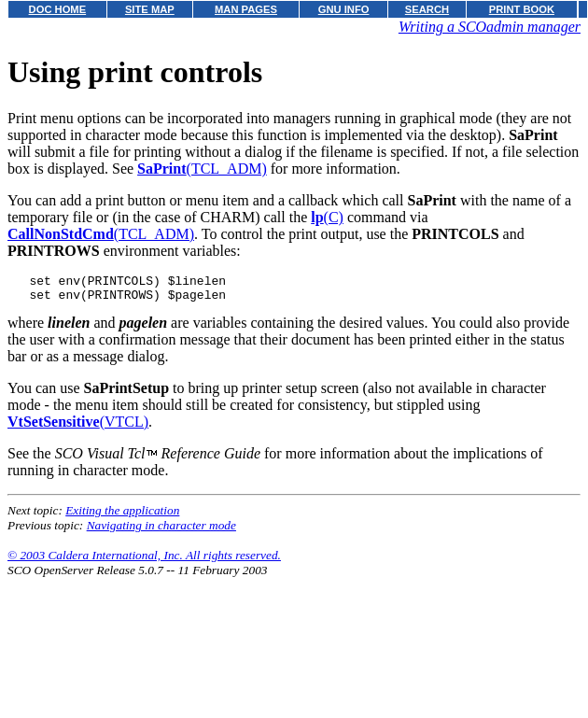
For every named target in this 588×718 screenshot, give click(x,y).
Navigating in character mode (161, 531)
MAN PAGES (246, 9)
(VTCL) (78, 427)
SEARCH (427, 9)
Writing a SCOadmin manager (490, 27)
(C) (327, 217)
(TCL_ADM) (202, 169)
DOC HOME (58, 9)
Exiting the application (122, 516)
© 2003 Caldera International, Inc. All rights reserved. (144, 561)
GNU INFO (344, 9)
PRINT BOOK (522, 9)
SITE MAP (150, 9)
